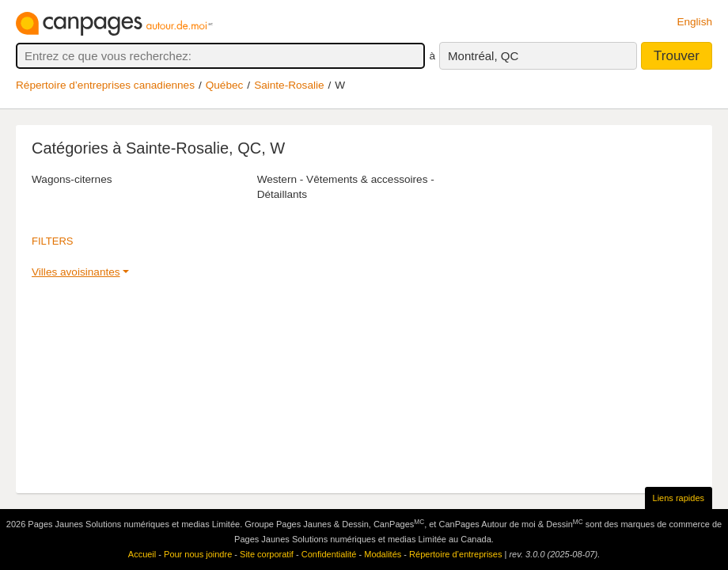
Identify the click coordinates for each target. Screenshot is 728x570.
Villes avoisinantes (76, 272)
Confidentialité (329, 554)
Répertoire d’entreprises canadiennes (105, 85)
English (694, 22)
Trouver (677, 56)
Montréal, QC (483, 56)
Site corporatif (267, 554)
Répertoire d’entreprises (455, 554)
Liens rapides (679, 498)
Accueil (142, 554)
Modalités (383, 554)
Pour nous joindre (198, 554)
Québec (225, 85)
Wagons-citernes (72, 179)
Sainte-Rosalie (289, 85)
